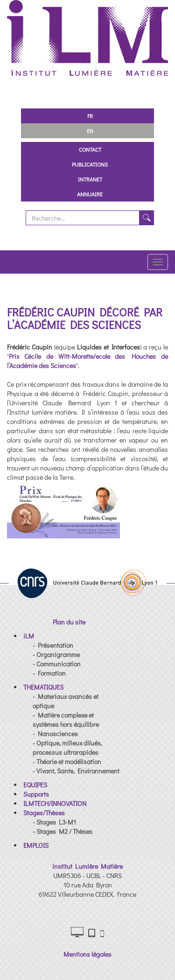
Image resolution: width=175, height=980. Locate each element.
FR (90, 116)
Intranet (90, 179)
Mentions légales (87, 954)
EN (90, 131)
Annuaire (90, 194)
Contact (90, 149)
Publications (90, 164)
